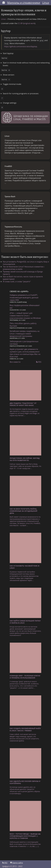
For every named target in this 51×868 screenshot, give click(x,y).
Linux (46, 3)
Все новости (15, 360)
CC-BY (20, 23)
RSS (39, 360)
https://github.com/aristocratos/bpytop (21, 46)
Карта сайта (16, 861)
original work (29, 23)
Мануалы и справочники (24, 3)
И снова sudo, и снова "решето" (17, 280)
